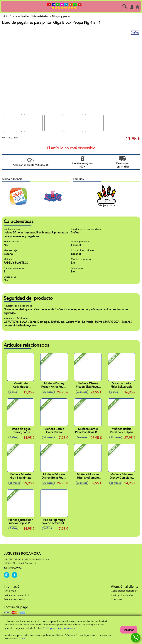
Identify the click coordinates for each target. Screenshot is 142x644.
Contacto (116, 600)
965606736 (15, 568)
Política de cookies (14, 600)
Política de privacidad (16, 595)
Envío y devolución (122, 595)
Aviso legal (10, 591)
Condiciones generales (124, 591)
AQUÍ (22, 639)
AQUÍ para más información (59, 628)
